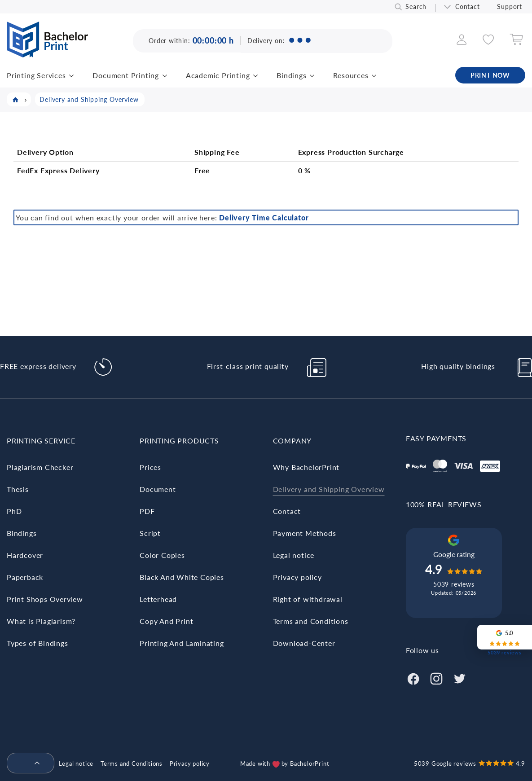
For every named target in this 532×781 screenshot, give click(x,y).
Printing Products (179, 441)
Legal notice (294, 555)
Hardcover (25, 555)
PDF (147, 511)
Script (150, 533)
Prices (150, 467)
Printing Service (41, 441)
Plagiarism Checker (40, 467)
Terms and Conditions (311, 621)
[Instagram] (436, 678)
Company (292, 441)
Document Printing (126, 75)
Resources (351, 75)
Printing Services (36, 75)
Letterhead (158, 599)
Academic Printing (218, 75)
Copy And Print (166, 621)
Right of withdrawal (308, 599)
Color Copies (162, 555)
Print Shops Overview (45, 599)
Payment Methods (305, 533)
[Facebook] (413, 678)
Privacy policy (297, 577)
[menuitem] (27, 763)
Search (416, 7)
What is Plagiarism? (41, 621)
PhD (14, 511)
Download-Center (304, 643)
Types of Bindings (37, 643)
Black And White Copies (182, 577)
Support (510, 7)
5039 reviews (454, 584)
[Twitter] (460, 678)
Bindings (291, 75)
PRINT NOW (490, 75)
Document (158, 489)
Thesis (18, 489)
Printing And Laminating (182, 643)
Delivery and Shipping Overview (329, 489)
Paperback (25, 577)
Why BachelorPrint (306, 467)
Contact (468, 7)
